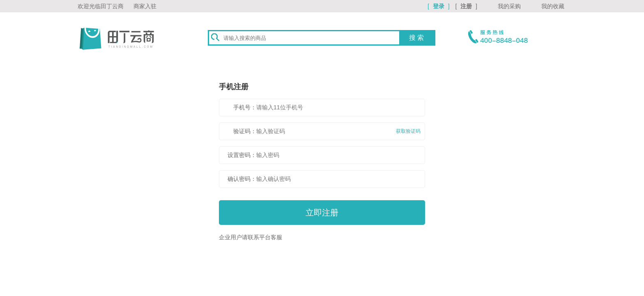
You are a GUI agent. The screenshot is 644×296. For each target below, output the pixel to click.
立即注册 (322, 213)
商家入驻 (145, 6)
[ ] (439, 6)
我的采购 (509, 6)
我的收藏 (553, 6)
